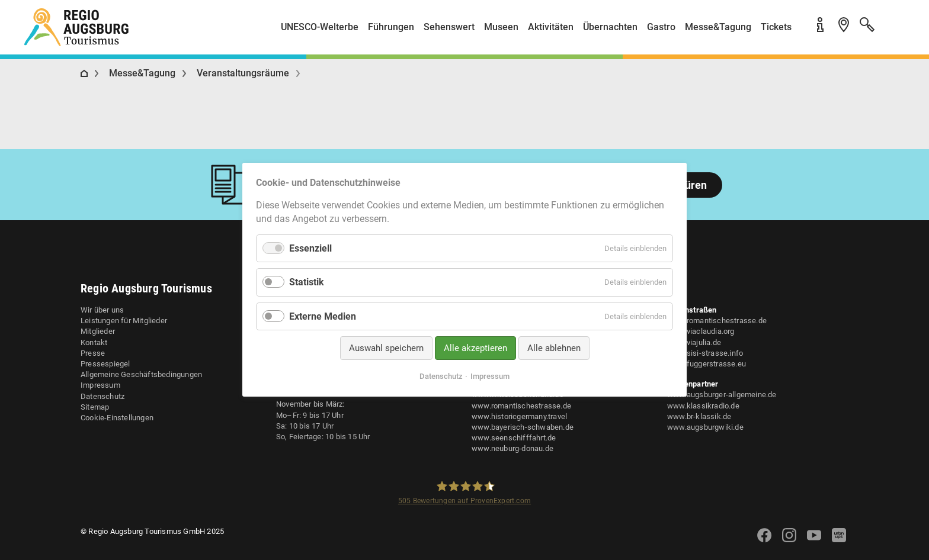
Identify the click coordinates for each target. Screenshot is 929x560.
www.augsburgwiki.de (705, 427)
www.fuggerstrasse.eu (707, 364)
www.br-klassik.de (699, 416)
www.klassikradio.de (703, 406)
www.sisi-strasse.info (705, 353)
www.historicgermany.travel (519, 416)
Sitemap (95, 407)
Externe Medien (323, 316)
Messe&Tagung (718, 27)
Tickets (776, 27)
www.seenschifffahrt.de (514, 438)
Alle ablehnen (554, 348)
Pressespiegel (105, 364)
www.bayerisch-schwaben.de (523, 427)
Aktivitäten (551, 27)
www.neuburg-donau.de (512, 448)
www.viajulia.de (694, 342)
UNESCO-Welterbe (320, 27)
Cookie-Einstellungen (117, 418)
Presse (93, 353)
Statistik (307, 283)
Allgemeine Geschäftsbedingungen (141, 374)
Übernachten (610, 27)
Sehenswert (449, 27)
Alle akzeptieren (475, 348)
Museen (501, 27)
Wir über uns (102, 310)
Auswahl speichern (386, 348)
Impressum (100, 385)
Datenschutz (102, 396)
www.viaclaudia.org (701, 331)
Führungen (391, 27)
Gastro (661, 27)
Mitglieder (98, 331)
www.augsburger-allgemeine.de (722, 395)
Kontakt (94, 342)
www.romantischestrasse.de (521, 406)
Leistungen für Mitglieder (124, 321)
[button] (893, 32)
